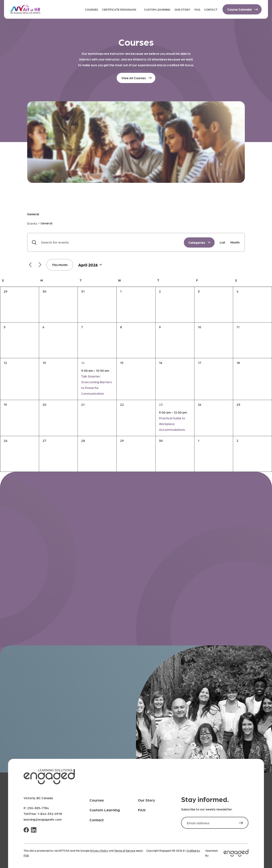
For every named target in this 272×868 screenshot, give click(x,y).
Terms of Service (125, 850)
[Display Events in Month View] (235, 242)
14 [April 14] (83, 363)
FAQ (197, 9)
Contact (211, 9)
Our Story (182, 9)
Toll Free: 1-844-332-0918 (43, 814)
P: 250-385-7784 (36, 808)
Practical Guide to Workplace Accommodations (172, 424)
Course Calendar (240, 9)
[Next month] (40, 265)
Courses (91, 9)
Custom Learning (157, 9)
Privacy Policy (99, 850)
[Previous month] (30, 265)
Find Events (34, 242)
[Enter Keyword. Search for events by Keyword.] (106, 242)
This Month (60, 265)
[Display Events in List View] (222, 242)
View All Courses (134, 78)
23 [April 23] (161, 404)
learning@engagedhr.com (43, 819)
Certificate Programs (119, 9)
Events (32, 223)
